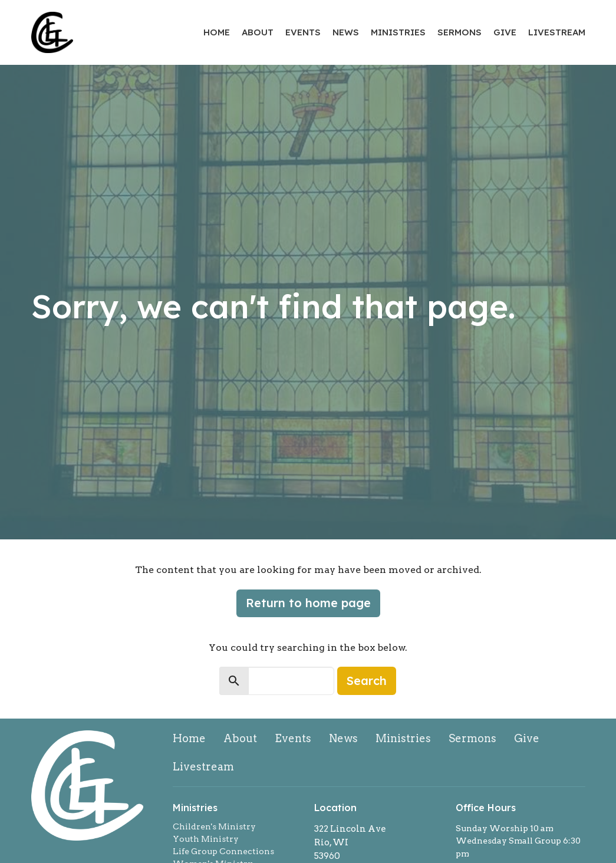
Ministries (398, 32)
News (346, 32)
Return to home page (308, 603)
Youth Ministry (206, 839)
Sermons (459, 32)
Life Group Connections (223, 851)
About (258, 32)
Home (217, 32)
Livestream (557, 32)
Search (367, 681)
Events (303, 32)
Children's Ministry (214, 826)
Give (505, 32)
